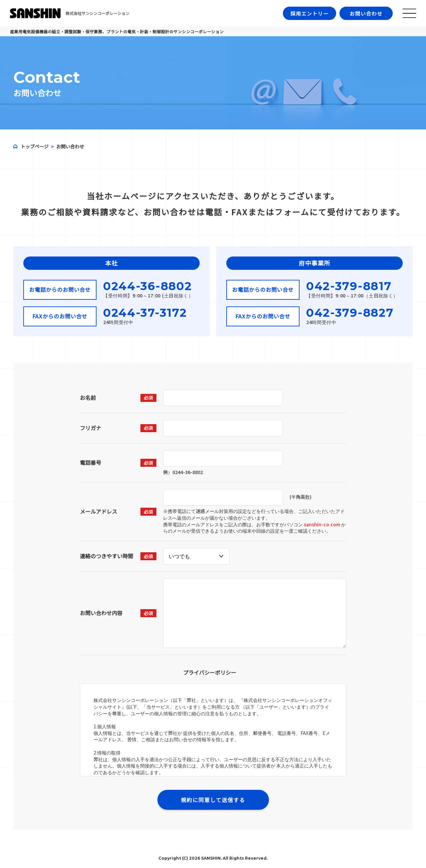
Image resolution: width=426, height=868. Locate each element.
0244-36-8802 (147, 286)
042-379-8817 (349, 286)
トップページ (35, 146)
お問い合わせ (366, 13)
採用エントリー (310, 13)
